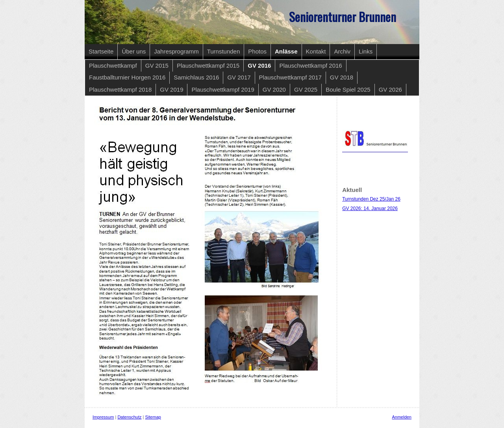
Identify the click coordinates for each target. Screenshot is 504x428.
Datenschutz (129, 417)
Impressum (103, 417)
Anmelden (402, 417)
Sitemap (153, 417)
